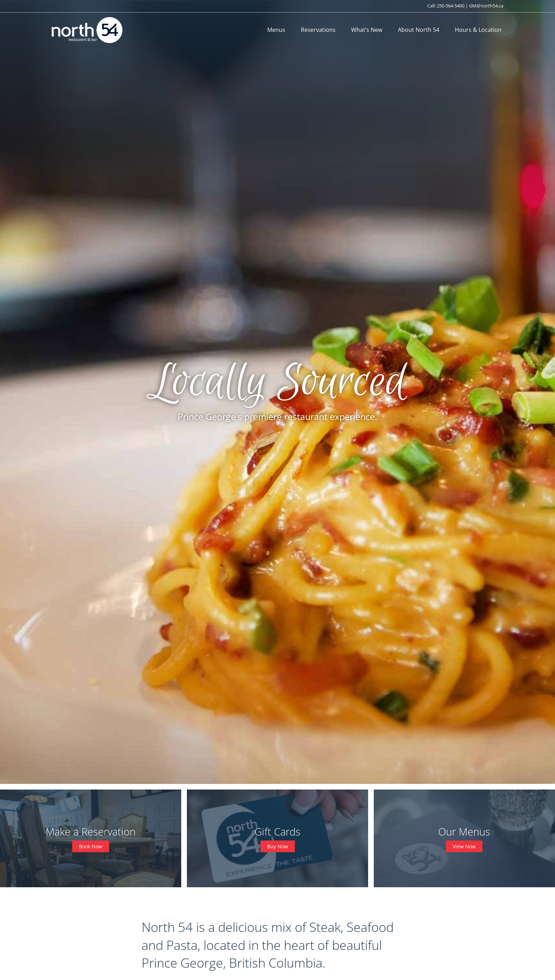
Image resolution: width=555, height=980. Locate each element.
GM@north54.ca (486, 6)
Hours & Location (478, 30)
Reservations (318, 30)
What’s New (367, 30)
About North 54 (419, 30)
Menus (276, 30)
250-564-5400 (451, 6)
